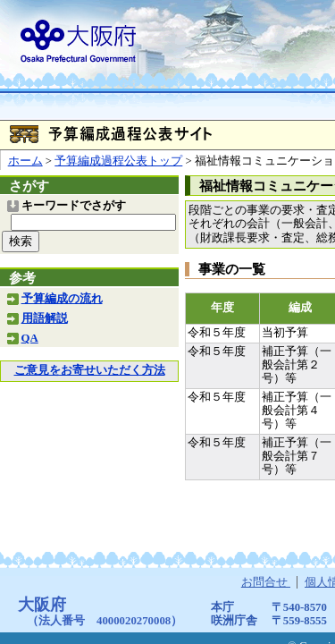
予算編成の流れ (62, 299)
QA (30, 338)
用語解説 (45, 318)
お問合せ (266, 582)
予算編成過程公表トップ (118, 161)
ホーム (25, 161)
